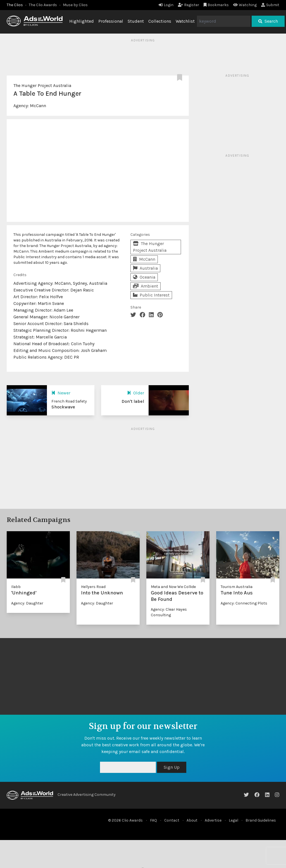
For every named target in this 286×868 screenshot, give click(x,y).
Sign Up (172, 767)
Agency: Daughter (27, 603)
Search (268, 21)
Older (136, 393)
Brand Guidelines (261, 820)
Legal (233, 820)
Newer (61, 393)
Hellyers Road (93, 587)
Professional (111, 21)
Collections (160, 21)
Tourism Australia (237, 587)
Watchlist (185, 21)
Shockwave (63, 407)
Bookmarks (216, 5)
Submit (270, 5)
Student (136, 21)
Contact (172, 820)
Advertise (213, 820)
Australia (145, 268)
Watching (245, 5)
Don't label (133, 401)
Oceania (144, 277)
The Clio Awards (43, 5)
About (192, 820)
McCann (38, 106)
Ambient (146, 286)
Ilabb (16, 587)
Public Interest (151, 295)
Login (166, 5)
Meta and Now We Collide (173, 587)
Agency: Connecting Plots (244, 603)
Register (189, 5)
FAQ (153, 820)
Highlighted (82, 21)
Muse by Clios (75, 5)
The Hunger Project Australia (42, 85)
